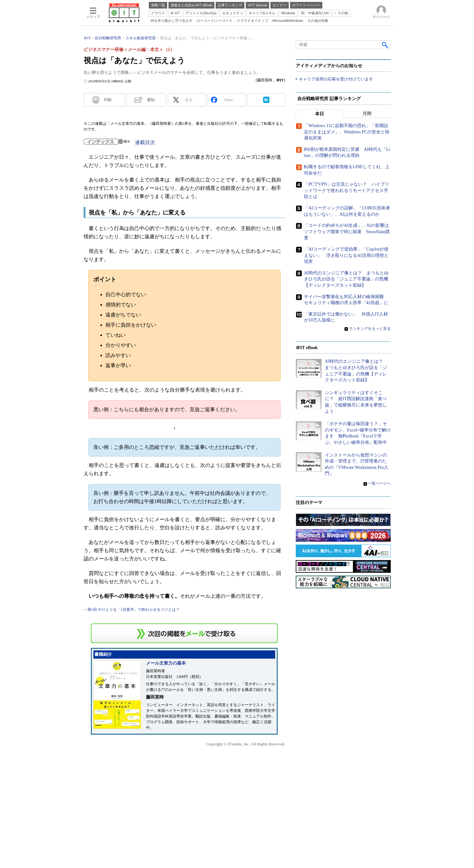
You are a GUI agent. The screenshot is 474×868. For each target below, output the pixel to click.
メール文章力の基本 (166, 663)
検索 (385, 45)
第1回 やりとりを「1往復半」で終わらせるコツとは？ (133, 610)
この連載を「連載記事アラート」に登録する (184, 633)
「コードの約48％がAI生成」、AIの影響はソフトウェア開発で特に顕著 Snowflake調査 (347, 232)
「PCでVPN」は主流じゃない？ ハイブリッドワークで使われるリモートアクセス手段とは (347, 191)
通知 (151, 100)
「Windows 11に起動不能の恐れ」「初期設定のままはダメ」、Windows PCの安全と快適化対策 (347, 132)
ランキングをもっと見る (370, 329)
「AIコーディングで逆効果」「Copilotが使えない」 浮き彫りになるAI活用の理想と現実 (346, 256)
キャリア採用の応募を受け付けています (336, 79)
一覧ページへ (379, 484)
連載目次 (145, 142)
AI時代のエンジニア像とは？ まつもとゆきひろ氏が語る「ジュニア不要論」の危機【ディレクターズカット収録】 (346, 279)
